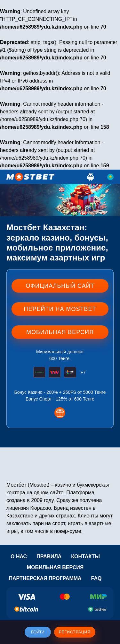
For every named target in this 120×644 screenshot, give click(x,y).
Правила (49, 556)
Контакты (85, 556)
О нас (19, 556)
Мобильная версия (55, 567)
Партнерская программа (45, 578)
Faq (96, 578)
